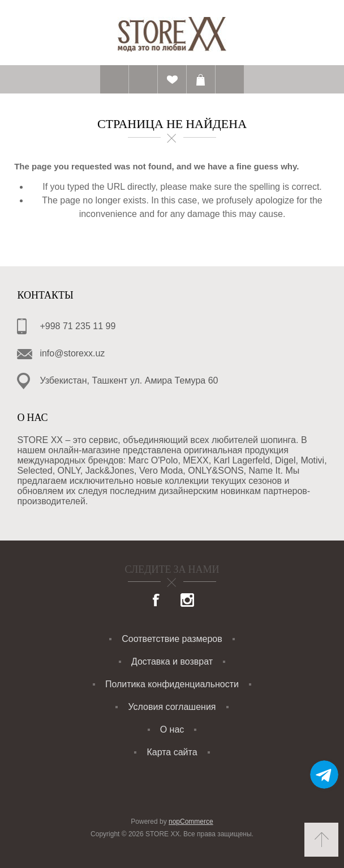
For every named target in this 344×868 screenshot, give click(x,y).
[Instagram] (187, 601)
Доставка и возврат (172, 661)
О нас (172, 729)
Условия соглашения (172, 707)
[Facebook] (157, 601)
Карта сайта (172, 752)
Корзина (201, 79)
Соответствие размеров (172, 639)
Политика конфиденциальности (172, 684)
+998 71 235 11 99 (78, 326)
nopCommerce (191, 822)
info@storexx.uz (72, 353)
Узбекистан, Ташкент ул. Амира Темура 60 (129, 380)
